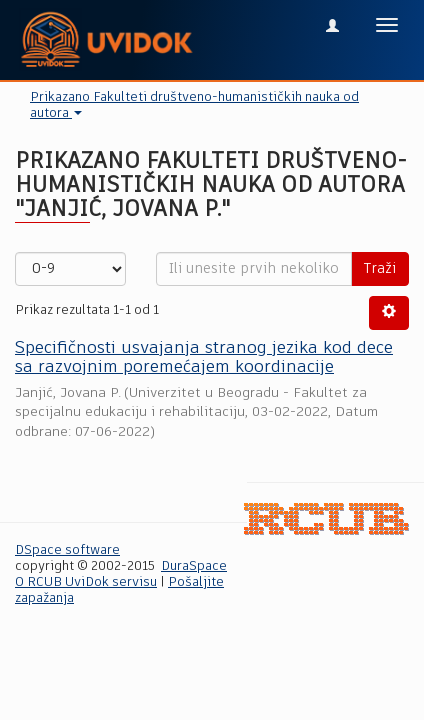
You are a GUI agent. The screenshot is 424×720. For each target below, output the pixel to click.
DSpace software (67, 550)
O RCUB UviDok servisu (86, 582)
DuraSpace (194, 566)
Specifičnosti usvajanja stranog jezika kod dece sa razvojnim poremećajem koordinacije (204, 358)
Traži (380, 269)
